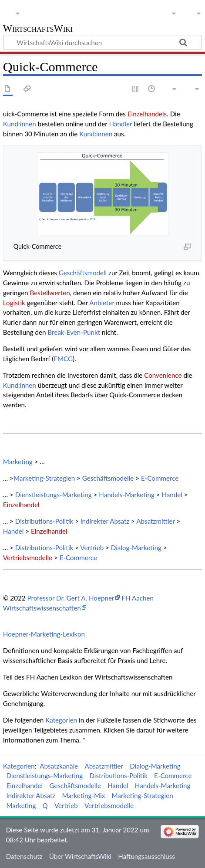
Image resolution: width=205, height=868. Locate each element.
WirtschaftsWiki (38, 29)
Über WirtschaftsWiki (80, 856)
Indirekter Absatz (31, 795)
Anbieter (102, 303)
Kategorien (61, 720)
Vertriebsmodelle (28, 558)
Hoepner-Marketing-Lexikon (44, 634)
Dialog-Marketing (136, 548)
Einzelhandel (21, 505)
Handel (172, 495)
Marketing (18, 462)
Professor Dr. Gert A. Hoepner (71, 598)
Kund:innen (20, 124)
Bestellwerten (50, 293)
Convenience (163, 375)
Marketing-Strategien (44, 478)
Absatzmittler (155, 521)
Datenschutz (24, 856)
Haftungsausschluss (146, 856)
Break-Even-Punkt (74, 332)
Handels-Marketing (127, 495)
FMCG (63, 359)
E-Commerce (160, 478)
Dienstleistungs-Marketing (54, 495)
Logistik (14, 303)
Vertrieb (92, 548)
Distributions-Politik (44, 521)
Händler (120, 124)
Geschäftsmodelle (108, 478)
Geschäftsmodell (83, 273)
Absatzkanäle (59, 766)
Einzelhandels (147, 114)
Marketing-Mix (83, 795)
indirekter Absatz (105, 521)
